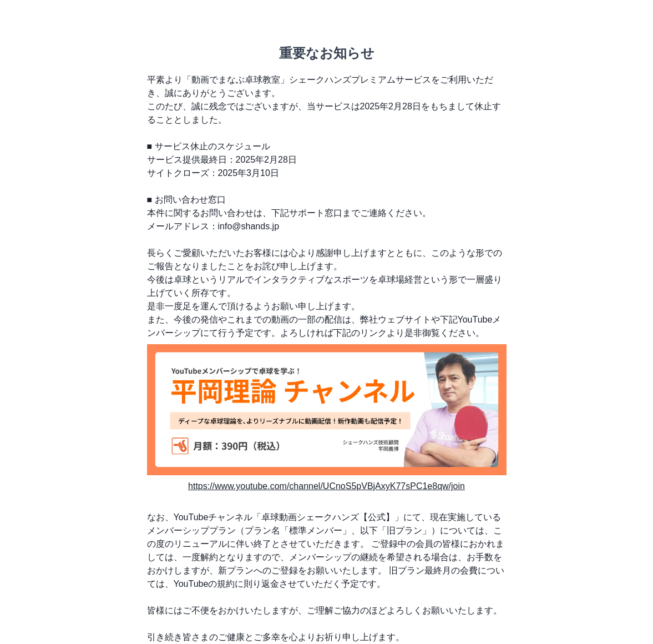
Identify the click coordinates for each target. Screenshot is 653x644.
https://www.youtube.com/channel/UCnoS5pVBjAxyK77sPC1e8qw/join (326, 486)
